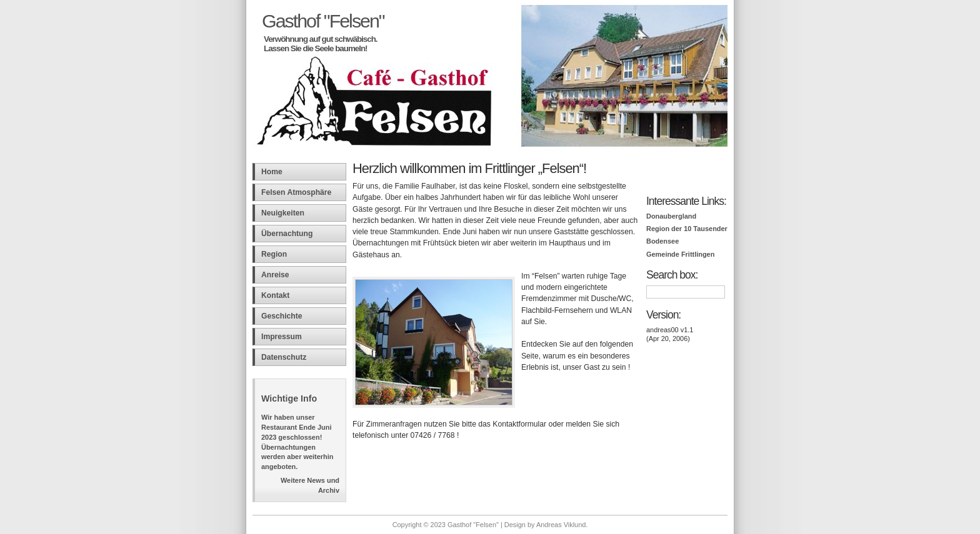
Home (272, 172)
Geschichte (282, 316)
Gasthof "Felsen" (323, 21)
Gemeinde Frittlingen (680, 254)
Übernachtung (287, 234)
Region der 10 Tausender (687, 229)
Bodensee (662, 241)
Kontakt (275, 295)
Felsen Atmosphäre (296, 192)
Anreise (275, 275)
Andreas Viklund (561, 525)
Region (274, 254)
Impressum (282, 337)
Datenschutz (284, 357)
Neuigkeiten (283, 213)
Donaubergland (671, 216)
